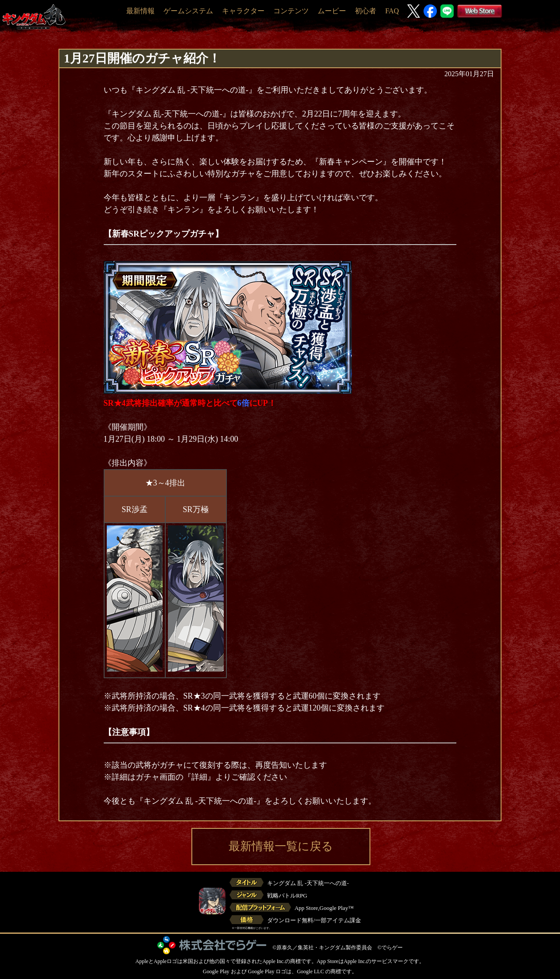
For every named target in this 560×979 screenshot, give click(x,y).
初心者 (366, 11)
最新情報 (140, 11)
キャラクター (243, 11)
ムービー (332, 11)
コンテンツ (291, 11)
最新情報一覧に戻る (281, 846)
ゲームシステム (188, 11)
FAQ (392, 11)
